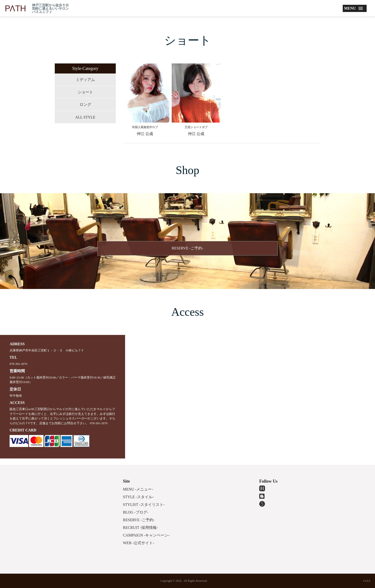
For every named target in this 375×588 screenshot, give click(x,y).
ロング (85, 105)
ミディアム (85, 80)
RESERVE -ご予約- (188, 248)
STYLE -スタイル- (138, 497)
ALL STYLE (85, 117)
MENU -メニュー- (138, 489)
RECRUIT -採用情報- (141, 528)
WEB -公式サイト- (138, 543)
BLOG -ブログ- (136, 512)
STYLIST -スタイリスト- (144, 505)
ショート (85, 92)
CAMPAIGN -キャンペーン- (146, 535)
